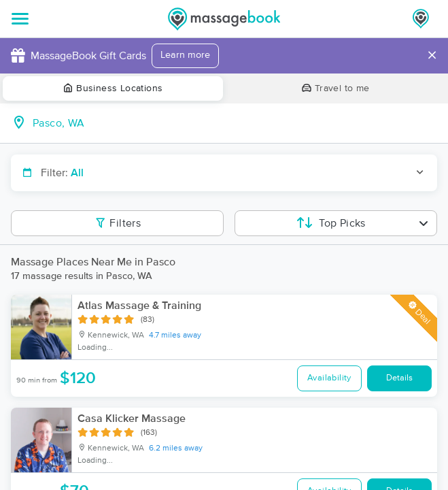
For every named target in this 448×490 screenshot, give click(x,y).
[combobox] (235, 123)
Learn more (185, 55)
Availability (329, 378)
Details (399, 378)
